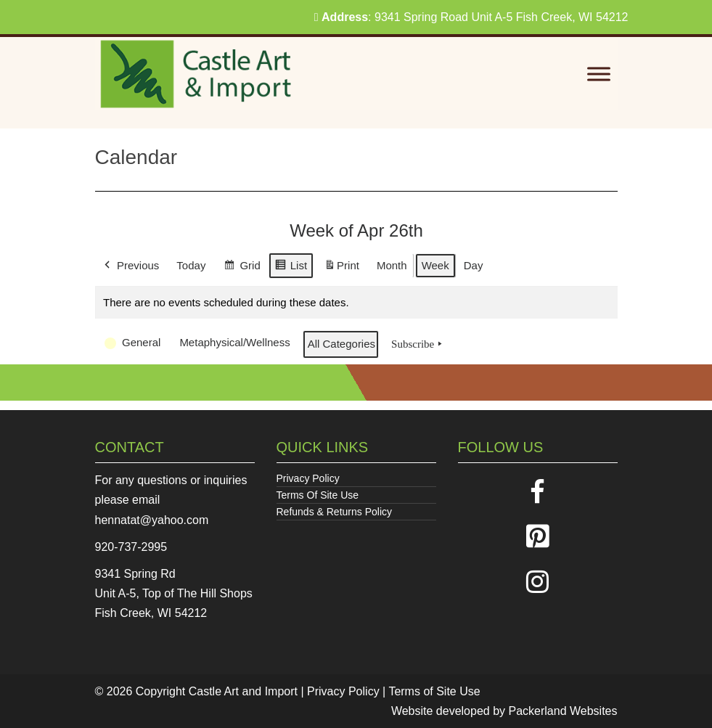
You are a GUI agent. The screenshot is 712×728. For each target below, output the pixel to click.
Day (473, 265)
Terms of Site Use (434, 691)
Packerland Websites (563, 711)
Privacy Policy (308, 478)
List (290, 267)
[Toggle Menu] (599, 74)
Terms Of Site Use (318, 495)
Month (391, 265)
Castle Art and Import (243, 691)
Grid (242, 267)
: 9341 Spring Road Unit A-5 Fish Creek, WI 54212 (471, 17)
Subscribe (418, 344)
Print (341, 268)
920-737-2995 (131, 547)
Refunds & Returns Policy (335, 512)
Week (435, 265)
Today (191, 265)
